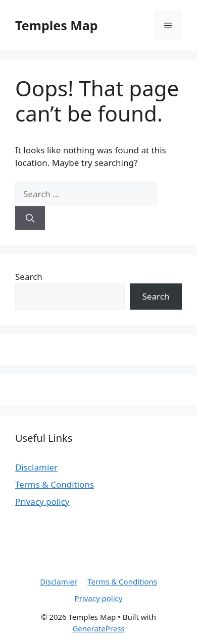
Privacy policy (42, 502)
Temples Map (57, 25)
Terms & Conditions (55, 484)
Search (29, 277)
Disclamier (36, 467)
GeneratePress (98, 628)
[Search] (30, 218)
